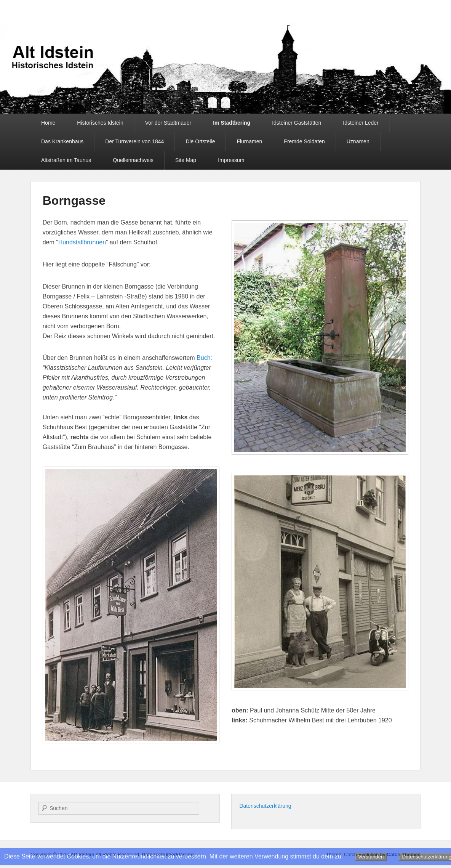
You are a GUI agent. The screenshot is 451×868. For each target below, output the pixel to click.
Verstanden (371, 857)
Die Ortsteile (200, 141)
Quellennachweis (133, 160)
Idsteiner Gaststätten (297, 123)
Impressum (231, 160)
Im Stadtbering (232, 123)
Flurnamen (249, 141)
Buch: (204, 358)
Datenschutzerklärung (265, 806)
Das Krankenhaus (62, 141)
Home (48, 123)
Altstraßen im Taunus (66, 160)
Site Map (186, 160)
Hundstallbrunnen (82, 242)
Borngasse (74, 201)
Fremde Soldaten (304, 141)
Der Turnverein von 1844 (134, 141)
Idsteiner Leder (361, 123)
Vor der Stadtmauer (168, 123)
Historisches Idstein (100, 123)
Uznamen (358, 141)
